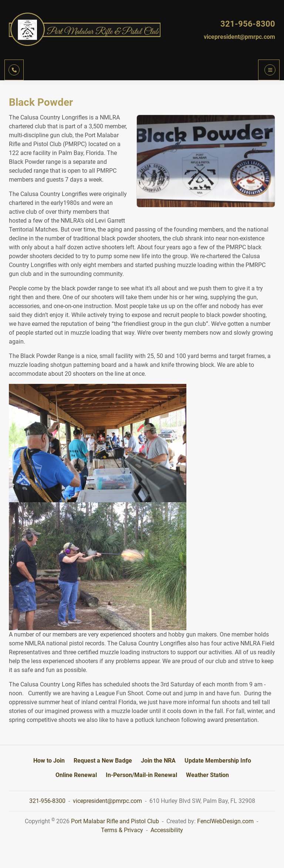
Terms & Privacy (122, 830)
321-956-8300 (248, 24)
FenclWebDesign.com (225, 821)
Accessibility (167, 830)
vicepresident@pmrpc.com (239, 37)
